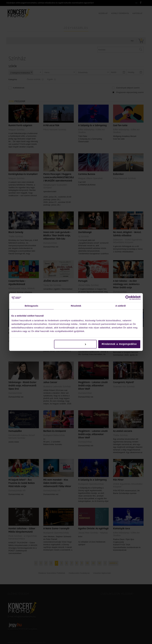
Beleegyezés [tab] (31, 306)
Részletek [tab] (76, 306)
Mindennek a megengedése (119, 344)
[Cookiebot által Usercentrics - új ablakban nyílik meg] (128, 298)
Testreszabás (75, 344)
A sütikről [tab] (121, 306)
